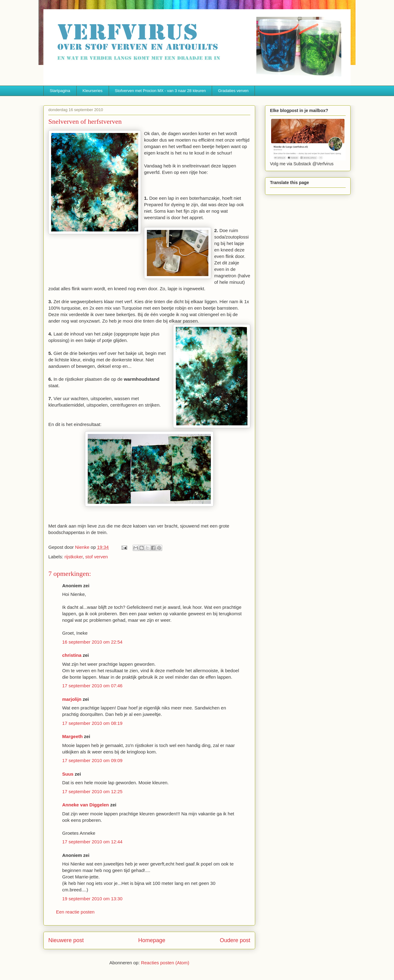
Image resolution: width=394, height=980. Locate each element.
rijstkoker (74, 557)
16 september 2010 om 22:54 (92, 642)
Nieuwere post (66, 940)
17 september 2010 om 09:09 (92, 760)
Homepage (152, 940)
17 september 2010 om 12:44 (92, 842)
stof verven (96, 557)
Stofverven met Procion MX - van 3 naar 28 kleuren (160, 91)
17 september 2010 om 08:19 (92, 723)
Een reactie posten (75, 912)
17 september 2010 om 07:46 (92, 686)
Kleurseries (92, 91)
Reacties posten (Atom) (165, 963)
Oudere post (235, 940)
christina (72, 655)
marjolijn (72, 699)
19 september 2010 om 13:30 (92, 899)
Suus (68, 774)
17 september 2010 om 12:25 (92, 791)
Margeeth (72, 736)
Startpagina (60, 91)
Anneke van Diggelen (86, 805)
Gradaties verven (233, 91)
